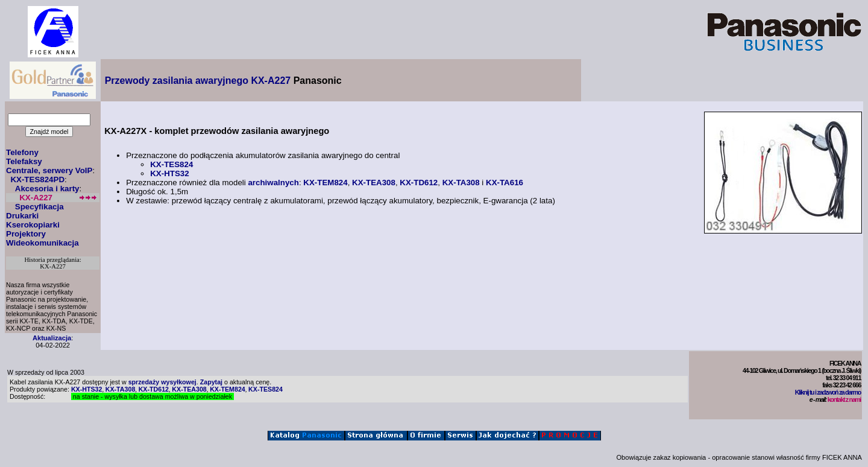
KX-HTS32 (169, 173)
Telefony (22, 152)
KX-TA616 (505, 183)
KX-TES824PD (37, 179)
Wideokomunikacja (42, 243)
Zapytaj (211, 382)
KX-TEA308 (374, 183)
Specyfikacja (39, 207)
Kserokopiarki (33, 225)
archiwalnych (273, 183)
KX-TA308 (461, 183)
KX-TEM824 (325, 183)
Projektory (26, 234)
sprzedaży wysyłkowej (162, 382)
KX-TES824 (171, 164)
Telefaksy (24, 161)
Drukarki (22, 216)
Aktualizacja (52, 338)
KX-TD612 (419, 183)
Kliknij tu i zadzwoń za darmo (828, 392)
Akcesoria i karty (47, 189)
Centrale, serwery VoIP (49, 170)
